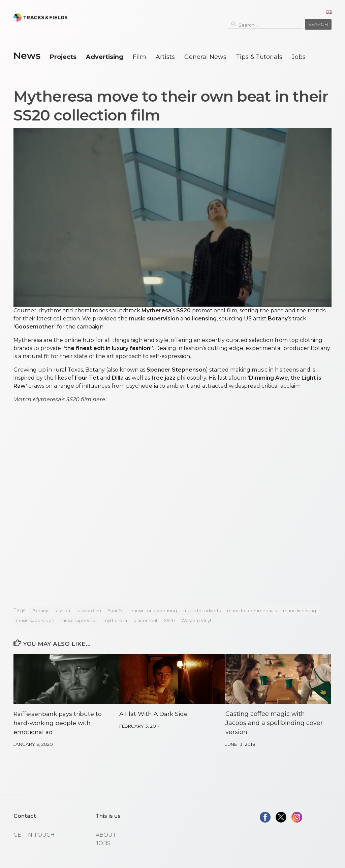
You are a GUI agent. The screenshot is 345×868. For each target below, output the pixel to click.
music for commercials (252, 611)
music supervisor (79, 620)
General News (205, 57)
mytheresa (115, 620)
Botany (40, 611)
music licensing (300, 611)
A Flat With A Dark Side (155, 714)
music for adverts (202, 611)
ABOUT (106, 835)
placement (146, 620)
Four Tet (116, 611)
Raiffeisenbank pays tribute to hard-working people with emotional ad (59, 723)
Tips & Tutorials (259, 57)
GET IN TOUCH (34, 835)
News (27, 56)
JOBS (103, 843)
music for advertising (154, 611)
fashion (62, 611)
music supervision (35, 620)
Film (139, 57)
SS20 (169, 620)
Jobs (299, 57)
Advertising (105, 57)
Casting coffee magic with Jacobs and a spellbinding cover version (274, 723)
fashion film (89, 611)
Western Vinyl (196, 620)
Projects (63, 57)
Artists (165, 57)
